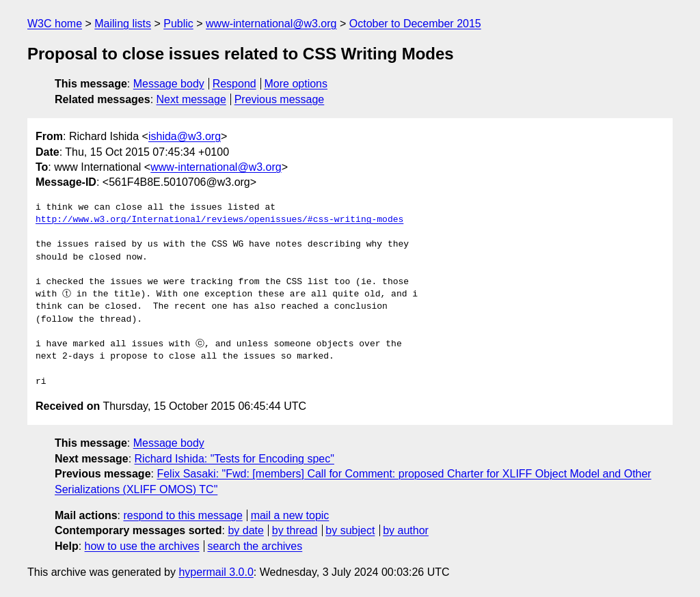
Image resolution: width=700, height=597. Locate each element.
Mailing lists (123, 24)
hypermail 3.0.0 (216, 572)
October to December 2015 (415, 24)
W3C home (55, 24)
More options (296, 84)
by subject (350, 530)
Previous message (280, 99)
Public (178, 24)
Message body (169, 84)
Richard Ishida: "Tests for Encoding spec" (234, 459)
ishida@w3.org (185, 136)
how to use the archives (142, 546)
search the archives (255, 546)
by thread (295, 530)
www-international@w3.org (271, 24)
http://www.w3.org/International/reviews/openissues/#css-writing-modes (219, 220)
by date (245, 530)
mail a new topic (290, 515)
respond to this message (183, 515)
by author (406, 530)
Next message (191, 99)
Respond (234, 84)
